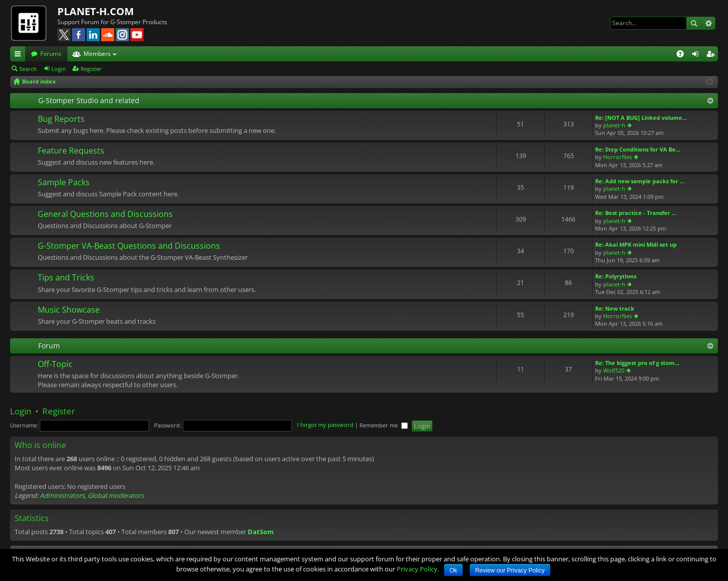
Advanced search (708, 23)
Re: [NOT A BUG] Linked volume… (641, 118)
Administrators (62, 495)
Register (91, 69)
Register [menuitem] (712, 55)
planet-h (614, 125)
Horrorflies (617, 157)
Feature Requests (71, 151)
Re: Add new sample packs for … (640, 181)
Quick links (20, 55)
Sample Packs (64, 183)
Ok (453, 570)
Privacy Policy (417, 569)
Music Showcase (69, 310)
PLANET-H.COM (96, 11)
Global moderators (116, 495)
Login (59, 69)
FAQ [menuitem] (683, 55)
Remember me (384, 425)
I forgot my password (325, 425)
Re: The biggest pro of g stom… (637, 363)
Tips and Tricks (66, 278)
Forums (51, 54)
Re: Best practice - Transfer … (636, 213)
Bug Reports (61, 119)
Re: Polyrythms (616, 276)
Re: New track (615, 308)
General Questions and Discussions (105, 214)
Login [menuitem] (697, 55)
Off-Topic (55, 365)
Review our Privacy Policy (510, 570)
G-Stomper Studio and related (89, 100)
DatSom (261, 532)
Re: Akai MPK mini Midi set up (636, 244)
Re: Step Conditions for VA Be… (638, 149)
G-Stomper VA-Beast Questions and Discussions (129, 246)
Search (694, 23)
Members (97, 54)
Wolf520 (614, 370)
